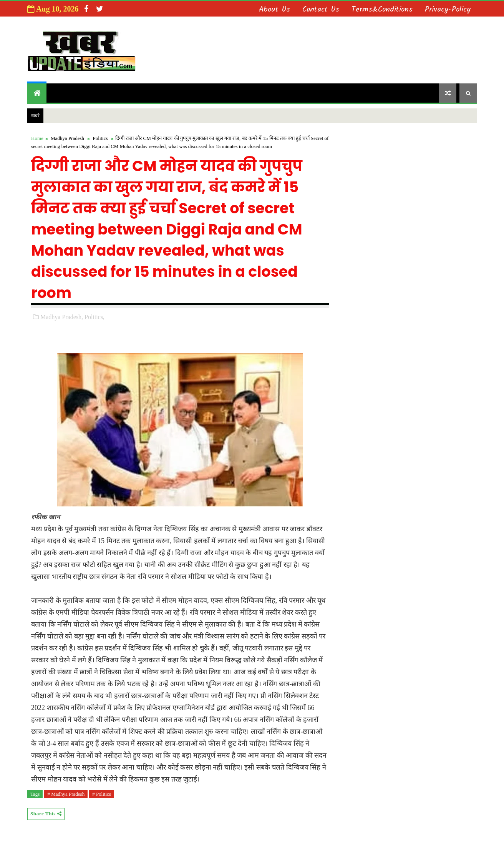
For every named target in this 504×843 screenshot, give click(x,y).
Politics (100, 138)
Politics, (94, 317)
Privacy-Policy (448, 10)
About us (274, 10)
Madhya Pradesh (67, 138)
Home (37, 138)
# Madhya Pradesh (66, 794)
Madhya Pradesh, (62, 317)
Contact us (321, 10)
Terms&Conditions (382, 10)
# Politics (102, 794)
